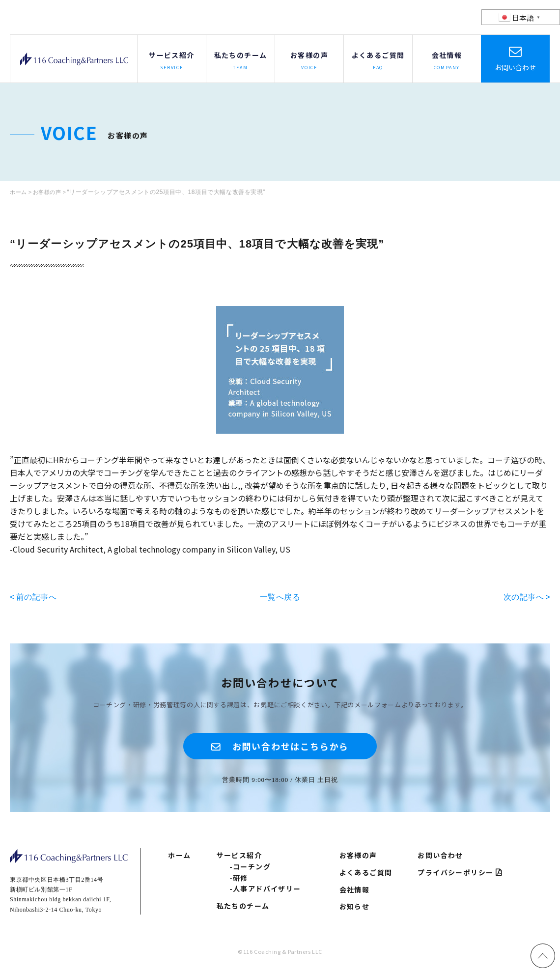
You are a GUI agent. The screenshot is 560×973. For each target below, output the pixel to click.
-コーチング (250, 871)
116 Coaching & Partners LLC (74, 59)
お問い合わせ (515, 67)
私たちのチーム (243, 910)
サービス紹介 (239, 860)
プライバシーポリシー (455, 877)
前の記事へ (36, 597)
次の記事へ (524, 597)
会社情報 (355, 894)
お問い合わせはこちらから (291, 748)
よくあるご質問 (366, 877)
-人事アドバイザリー (265, 893)
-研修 (239, 882)
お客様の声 (358, 860)
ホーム (179, 860)
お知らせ (355, 911)
